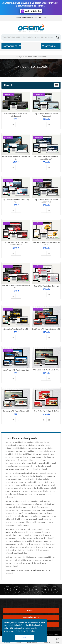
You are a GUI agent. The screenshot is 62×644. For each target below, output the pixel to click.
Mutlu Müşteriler (31, 11)
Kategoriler (12, 46)
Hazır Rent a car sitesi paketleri (22, 438)
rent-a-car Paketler (40, 57)
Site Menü (49, 46)
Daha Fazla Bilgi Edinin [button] (25, 631)
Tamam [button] (25, 637)
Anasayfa (19, 57)
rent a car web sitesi (33, 570)
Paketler (28, 57)
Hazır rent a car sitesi (14, 570)
